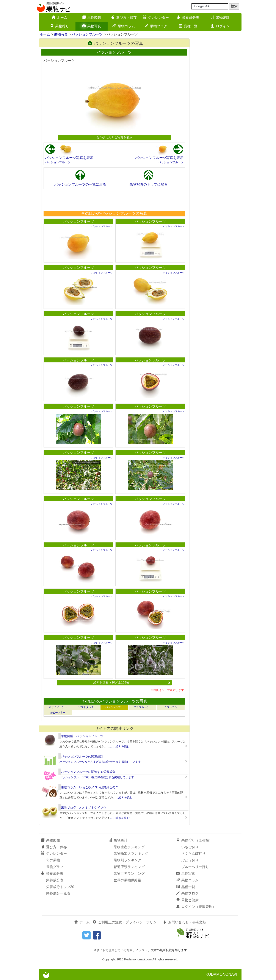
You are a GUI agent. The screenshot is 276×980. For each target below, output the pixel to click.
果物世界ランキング (129, 874)
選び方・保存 (124, 18)
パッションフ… (114, 707)
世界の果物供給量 (127, 880)
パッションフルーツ (87, 34)
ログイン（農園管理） (196, 907)
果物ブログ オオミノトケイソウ (84, 808)
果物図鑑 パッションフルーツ (82, 736)
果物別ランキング (127, 860)
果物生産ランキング (129, 847)
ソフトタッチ (86, 707)
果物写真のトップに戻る (149, 184)
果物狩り (60, 26)
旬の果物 (53, 860)
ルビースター (58, 713)
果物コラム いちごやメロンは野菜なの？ (90, 787)
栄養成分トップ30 (60, 887)
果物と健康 (187, 900)
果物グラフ (55, 867)
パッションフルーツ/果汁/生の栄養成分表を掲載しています (97, 777)
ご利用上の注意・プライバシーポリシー (126, 922)
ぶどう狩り (190, 860)
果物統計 (220, 18)
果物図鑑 (92, 18)
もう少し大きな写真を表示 (114, 137)
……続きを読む (120, 746)
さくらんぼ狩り (193, 853)
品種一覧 (188, 26)
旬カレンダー (156, 18)
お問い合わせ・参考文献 (185, 922)
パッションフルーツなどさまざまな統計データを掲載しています (100, 762)
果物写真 (92, 26)
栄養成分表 (188, 18)
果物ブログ (156, 26)
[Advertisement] (114, 200)
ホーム (60, 18)
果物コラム (124, 26)
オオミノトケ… (58, 707)
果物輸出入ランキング (131, 853)
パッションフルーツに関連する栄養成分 (88, 772)
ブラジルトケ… (143, 707)
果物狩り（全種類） (194, 840)
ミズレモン (171, 707)
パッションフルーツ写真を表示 (69, 158)
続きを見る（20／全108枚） (132, 682)
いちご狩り (190, 847)
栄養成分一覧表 (58, 893)
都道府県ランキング (129, 867)
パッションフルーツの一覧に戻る (80, 184)
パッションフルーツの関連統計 (82, 756)
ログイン (220, 26)
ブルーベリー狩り (195, 867)
